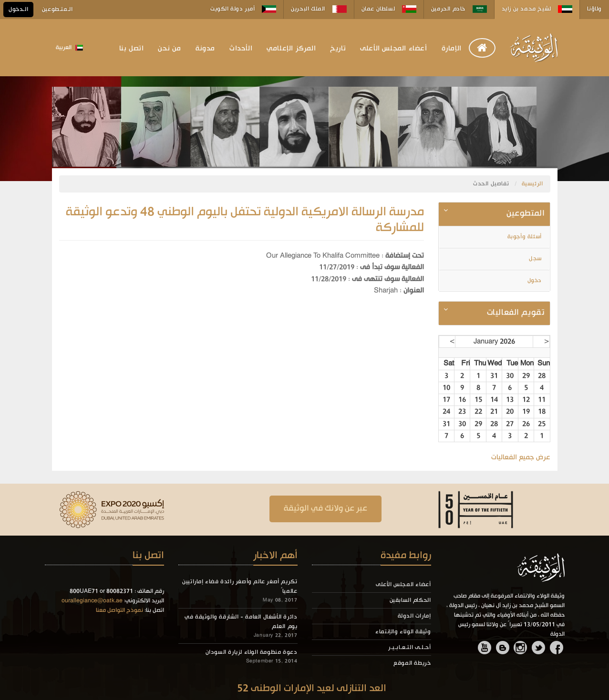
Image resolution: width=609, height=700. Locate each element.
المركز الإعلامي (291, 49)
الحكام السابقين (410, 600)
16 (462, 400)
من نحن (170, 49)
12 (526, 400)
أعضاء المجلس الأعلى (393, 49)
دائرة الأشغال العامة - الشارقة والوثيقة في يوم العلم (241, 622)
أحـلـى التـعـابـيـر (409, 648)
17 (446, 400)
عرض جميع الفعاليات (521, 457)
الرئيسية (532, 184)
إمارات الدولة (414, 616)
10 (446, 388)
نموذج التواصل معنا (119, 610)
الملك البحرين (319, 9)
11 (542, 400)
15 (478, 400)
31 (494, 376)
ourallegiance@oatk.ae (92, 601)
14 (494, 400)
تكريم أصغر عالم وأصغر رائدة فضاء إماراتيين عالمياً (240, 587)
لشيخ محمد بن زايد (537, 9)
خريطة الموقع (412, 663)
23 (462, 412)
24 (446, 412)
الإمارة (452, 49)
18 (542, 412)
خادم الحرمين (459, 9)
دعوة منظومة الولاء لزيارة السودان (252, 652)
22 (478, 412)
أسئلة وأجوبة (526, 237)
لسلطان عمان (389, 9)
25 (542, 424)
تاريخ (338, 49)
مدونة (205, 49)
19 (526, 412)
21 (494, 412)
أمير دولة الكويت (243, 9)
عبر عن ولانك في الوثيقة (325, 509)
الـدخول (18, 10)
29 (526, 376)
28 (542, 376)
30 (510, 376)
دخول (536, 281)
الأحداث (241, 49)
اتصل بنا (132, 49)
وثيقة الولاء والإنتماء (403, 632)
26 (526, 424)
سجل (536, 259)
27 (510, 424)
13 (510, 400)
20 (510, 412)
